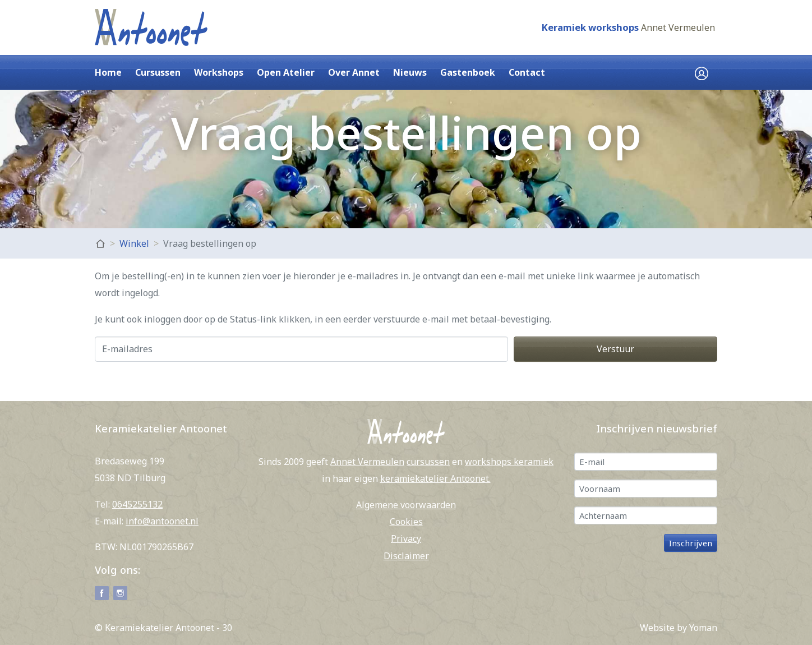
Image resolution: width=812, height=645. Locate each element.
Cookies (406, 522)
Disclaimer (406, 556)
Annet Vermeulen (678, 27)
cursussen (428, 462)
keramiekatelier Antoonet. (435, 478)
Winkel (134, 243)
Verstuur (615, 349)
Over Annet (354, 72)
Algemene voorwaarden (406, 505)
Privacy (406, 538)
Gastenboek (468, 72)
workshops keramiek (509, 462)
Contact (527, 72)
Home (108, 72)
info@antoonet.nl (162, 521)
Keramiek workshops (590, 27)
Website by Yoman (679, 628)
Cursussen (158, 72)
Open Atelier (286, 72)
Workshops (219, 72)
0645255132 (137, 504)
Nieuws (410, 72)
